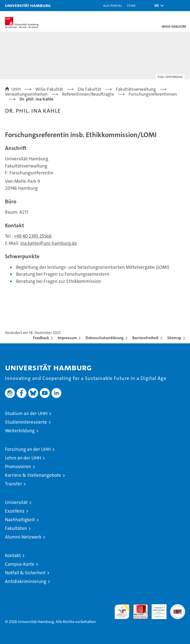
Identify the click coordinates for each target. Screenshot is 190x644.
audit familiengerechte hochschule (122, 612)
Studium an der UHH (26, 413)
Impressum (67, 338)
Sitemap (174, 338)
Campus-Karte (20, 564)
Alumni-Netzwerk (23, 537)
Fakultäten (16, 528)
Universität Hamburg (28, 5)
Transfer (13, 484)
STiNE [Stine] (131, 5)
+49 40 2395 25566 (33, 236)
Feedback (41, 338)
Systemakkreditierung (178, 607)
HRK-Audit (156, 609)
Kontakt (13, 555)
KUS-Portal (113, 5)
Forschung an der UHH (28, 449)
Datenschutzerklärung (105, 338)
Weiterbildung (20, 431)
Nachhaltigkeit (20, 520)
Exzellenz (15, 511)
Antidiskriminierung (26, 581)
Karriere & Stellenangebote (33, 475)
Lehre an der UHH (23, 458)
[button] (158, 6)
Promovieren (18, 467)
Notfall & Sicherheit (25, 573)
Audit (138, 607)
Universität (16, 502)
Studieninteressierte (26, 422)
